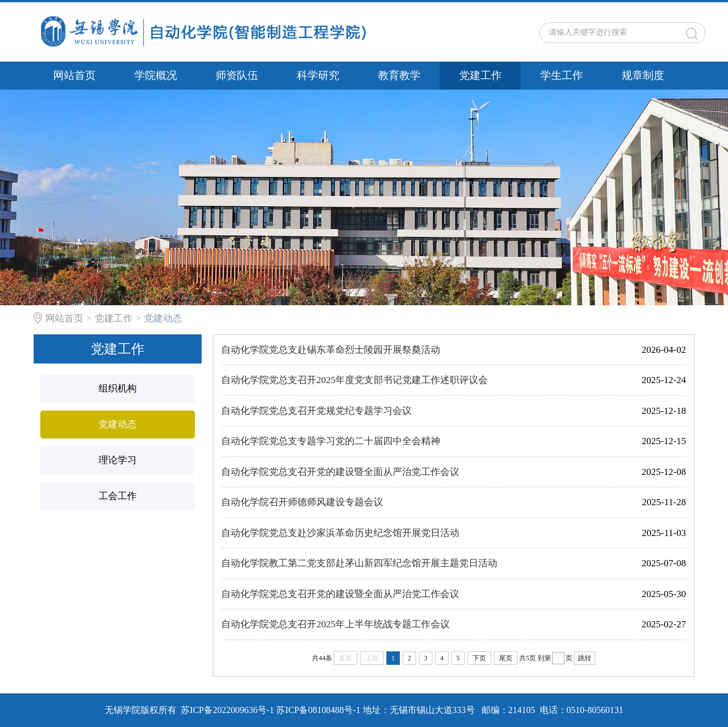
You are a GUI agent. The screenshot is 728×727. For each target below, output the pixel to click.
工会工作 (118, 496)
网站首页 (74, 75)
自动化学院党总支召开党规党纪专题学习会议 (316, 411)
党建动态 (163, 318)
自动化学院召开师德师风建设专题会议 (302, 502)
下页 (479, 658)
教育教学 (399, 75)
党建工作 (480, 75)
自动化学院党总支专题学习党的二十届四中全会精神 (331, 441)
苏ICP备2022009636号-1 (227, 710)
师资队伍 (237, 75)
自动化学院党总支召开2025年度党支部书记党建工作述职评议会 (354, 380)
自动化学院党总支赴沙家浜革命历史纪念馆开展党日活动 (340, 533)
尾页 (506, 658)
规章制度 (643, 75)
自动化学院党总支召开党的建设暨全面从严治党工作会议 (340, 472)
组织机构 (118, 388)
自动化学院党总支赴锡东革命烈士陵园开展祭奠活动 (331, 350)
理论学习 (118, 460)
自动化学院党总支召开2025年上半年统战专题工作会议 (335, 624)
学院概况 (156, 75)
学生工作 (562, 75)
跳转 (585, 658)
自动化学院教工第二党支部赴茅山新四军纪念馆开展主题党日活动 (359, 563)
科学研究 (318, 75)
